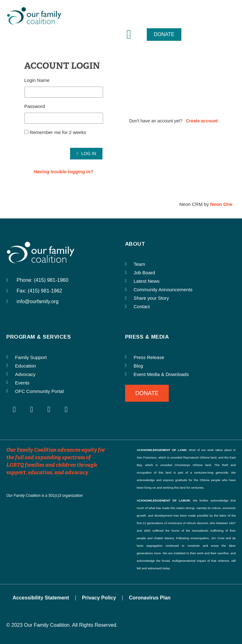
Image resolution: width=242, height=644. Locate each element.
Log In (86, 153)
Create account (202, 121)
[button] (129, 35)
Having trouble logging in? (63, 172)
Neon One (221, 204)
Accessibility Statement (41, 598)
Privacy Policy (99, 598)
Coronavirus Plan (150, 598)
